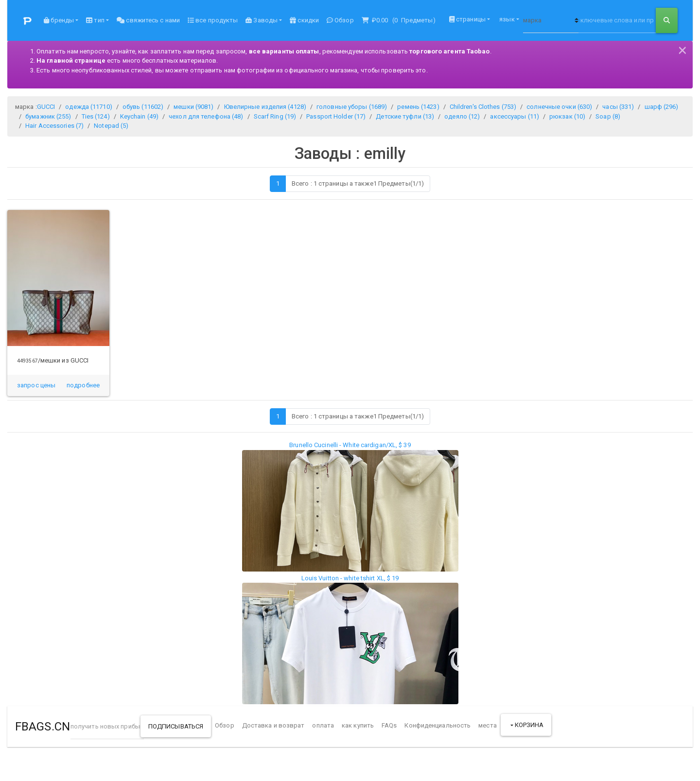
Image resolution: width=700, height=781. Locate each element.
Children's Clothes (483, 107)
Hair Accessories (54, 126)
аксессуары (515, 116)
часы (618, 107)
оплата (323, 725)
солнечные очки (559, 107)
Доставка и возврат (273, 725)
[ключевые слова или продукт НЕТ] (617, 20)
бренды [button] (59, 20)
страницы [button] (467, 19)
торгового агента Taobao (449, 51)
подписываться (176, 726)
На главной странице (71, 61)
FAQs (389, 725)
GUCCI (46, 107)
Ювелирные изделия (265, 107)
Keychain (139, 116)
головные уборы (352, 107)
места (488, 725)
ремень (418, 107)
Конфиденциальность (437, 725)
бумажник (48, 116)
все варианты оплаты (284, 51)
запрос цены (36, 385)
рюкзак (567, 116)
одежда (88, 107)
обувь (143, 107)
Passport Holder (336, 116)
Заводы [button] (262, 20)
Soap (608, 116)
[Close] (682, 49)
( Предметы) (399, 20)
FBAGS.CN (43, 727)
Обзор (340, 20)
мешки (193, 107)
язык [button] (506, 19)
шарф (662, 107)
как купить (358, 725)
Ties (96, 116)
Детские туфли (405, 116)
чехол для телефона (206, 116)
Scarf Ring (275, 116)
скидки (304, 20)
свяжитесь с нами (148, 20)
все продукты (213, 20)
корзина (529, 725)
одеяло (462, 116)
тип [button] (95, 20)
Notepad (111, 126)
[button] (83, 385)
